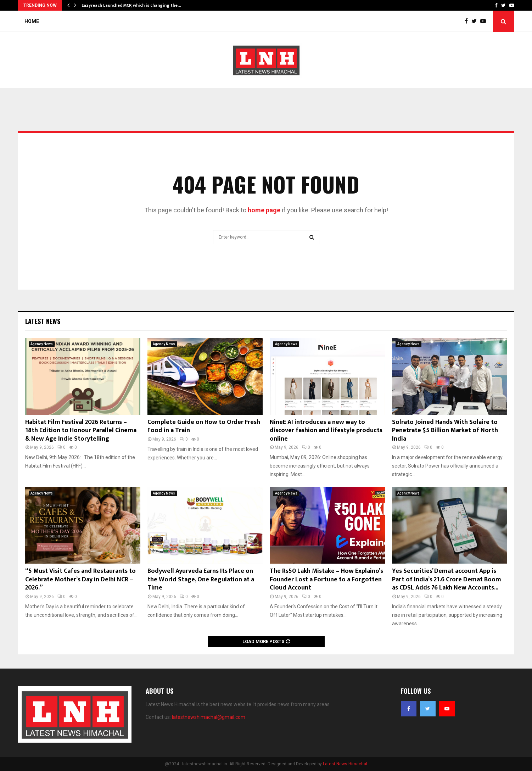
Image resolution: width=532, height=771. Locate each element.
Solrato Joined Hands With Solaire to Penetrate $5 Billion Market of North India (445, 431)
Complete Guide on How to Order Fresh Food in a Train (204, 426)
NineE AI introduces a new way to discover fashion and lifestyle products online (326, 431)
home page (264, 210)
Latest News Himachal (345, 764)
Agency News (42, 344)
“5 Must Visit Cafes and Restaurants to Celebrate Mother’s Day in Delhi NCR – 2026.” (80, 579)
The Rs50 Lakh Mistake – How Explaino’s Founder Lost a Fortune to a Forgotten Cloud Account (326, 579)
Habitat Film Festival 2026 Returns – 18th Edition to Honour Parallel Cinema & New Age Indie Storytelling (81, 431)
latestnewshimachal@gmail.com (209, 717)
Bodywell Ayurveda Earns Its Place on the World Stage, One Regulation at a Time (201, 579)
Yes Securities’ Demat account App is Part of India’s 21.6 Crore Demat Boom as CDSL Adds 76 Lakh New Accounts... (447, 579)
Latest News (43, 321)
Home (32, 21)
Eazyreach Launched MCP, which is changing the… (131, 5)
